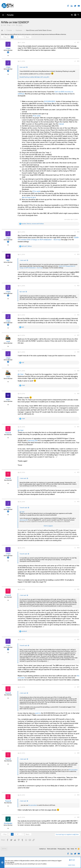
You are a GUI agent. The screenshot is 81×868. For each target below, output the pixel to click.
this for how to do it (29, 198)
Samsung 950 (33, 441)
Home (72, 849)
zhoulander (8, 823)
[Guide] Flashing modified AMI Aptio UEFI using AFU (34, 77)
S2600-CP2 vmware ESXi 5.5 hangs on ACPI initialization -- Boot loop (48, 239)
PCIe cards (37, 116)
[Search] (78, 15)
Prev (5, 37)
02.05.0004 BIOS (50, 101)
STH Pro (4, 849)
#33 (78, 502)
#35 (78, 589)
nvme (20, 25)
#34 (78, 548)
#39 (78, 795)
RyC (8, 260)
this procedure (73, 770)
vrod (8, 341)
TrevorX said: (23, 508)
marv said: (23, 67)
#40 (78, 817)
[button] (3, 15)
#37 (78, 687)
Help (68, 849)
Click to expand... (49, 526)
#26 (78, 315)
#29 (78, 371)
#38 (78, 753)
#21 (78, 42)
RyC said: (22, 292)
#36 (78, 639)
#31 (78, 427)
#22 (78, 61)
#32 (78, 472)
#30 (78, 394)
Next (27, 37)
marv (8, 400)
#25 (78, 286)
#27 (78, 335)
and (27, 246)
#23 (78, 232)
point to (38, 713)
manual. (61, 124)
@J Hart (21, 374)
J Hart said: (23, 260)
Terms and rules (52, 849)
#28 (78, 352)
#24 (78, 254)
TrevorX (8, 433)
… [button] (20, 37)
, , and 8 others (33, 224)
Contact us (42, 849)
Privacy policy (62, 849)
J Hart (4, 25)
